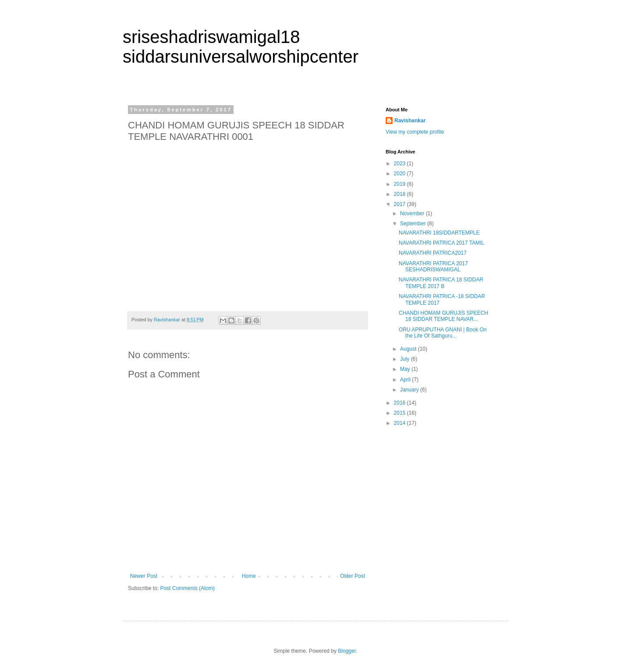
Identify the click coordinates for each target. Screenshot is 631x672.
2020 (401, 174)
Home (249, 576)
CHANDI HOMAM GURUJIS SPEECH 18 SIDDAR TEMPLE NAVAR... (443, 316)
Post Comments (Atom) (187, 588)
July (406, 359)
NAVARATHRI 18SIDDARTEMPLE (439, 233)
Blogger (347, 651)
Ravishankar (410, 121)
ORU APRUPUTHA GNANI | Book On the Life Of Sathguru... (443, 333)
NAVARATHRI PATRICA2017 (433, 253)
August (409, 349)
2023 (401, 164)
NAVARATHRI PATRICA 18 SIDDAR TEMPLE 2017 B (441, 283)
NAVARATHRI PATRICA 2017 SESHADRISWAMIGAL (433, 267)
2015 (401, 413)
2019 (401, 184)
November (413, 213)
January (410, 390)
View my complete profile (415, 132)
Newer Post (144, 576)
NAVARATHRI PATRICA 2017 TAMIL (441, 243)
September (414, 224)
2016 (401, 403)
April (406, 380)
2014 (401, 423)
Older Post (353, 576)
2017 (401, 204)
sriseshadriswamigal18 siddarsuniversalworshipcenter (241, 47)
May (406, 369)
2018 (401, 194)
